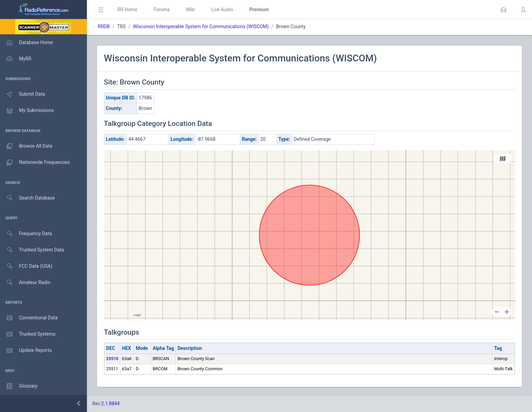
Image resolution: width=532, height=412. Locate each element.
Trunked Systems (28, 334)
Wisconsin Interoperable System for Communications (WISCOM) (201, 26)
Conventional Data (29, 318)
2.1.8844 (110, 404)
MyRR (16, 59)
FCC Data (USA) (26, 266)
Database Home (26, 42)
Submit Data (23, 94)
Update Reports (26, 351)
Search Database (27, 198)
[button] (503, 10)
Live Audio (222, 10)
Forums (161, 10)
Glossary (19, 386)
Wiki (190, 10)
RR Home (127, 10)
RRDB (104, 26)
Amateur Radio (25, 283)
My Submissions (27, 111)
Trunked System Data (32, 250)
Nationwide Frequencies (35, 163)
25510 (112, 359)
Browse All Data (26, 146)
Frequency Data (26, 234)
